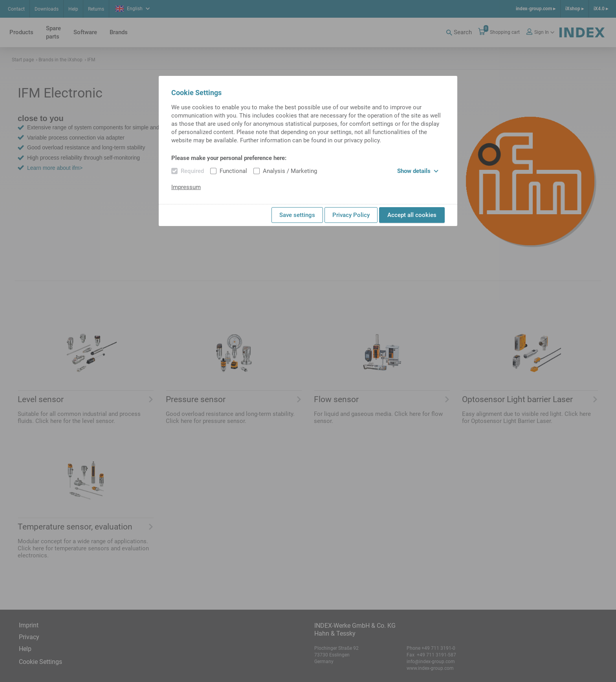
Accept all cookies (412, 215)
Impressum (186, 187)
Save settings (297, 215)
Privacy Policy (351, 215)
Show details (418, 171)
